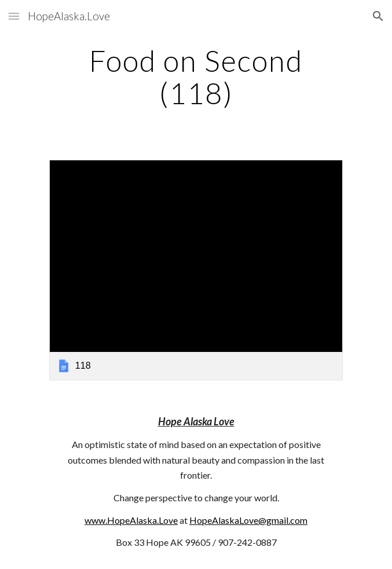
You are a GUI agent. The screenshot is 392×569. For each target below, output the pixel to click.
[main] (196, 77)
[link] (196, 270)
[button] (14, 16)
